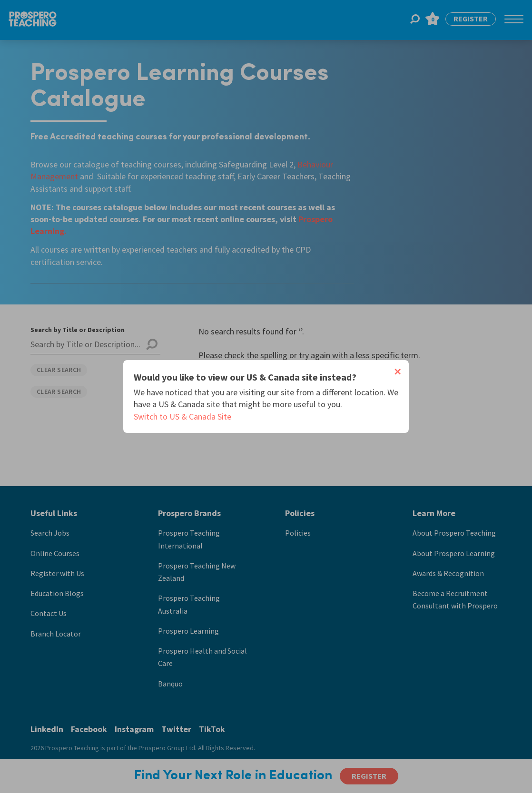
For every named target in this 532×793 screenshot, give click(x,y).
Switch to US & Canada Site (182, 416)
